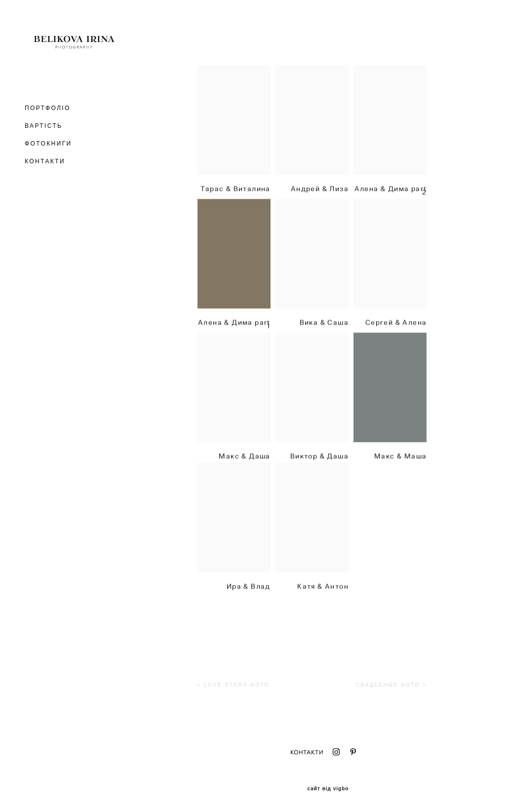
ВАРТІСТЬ (43, 126)
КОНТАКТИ (45, 161)
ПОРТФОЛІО (48, 108)
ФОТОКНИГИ (48, 144)
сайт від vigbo (328, 789)
